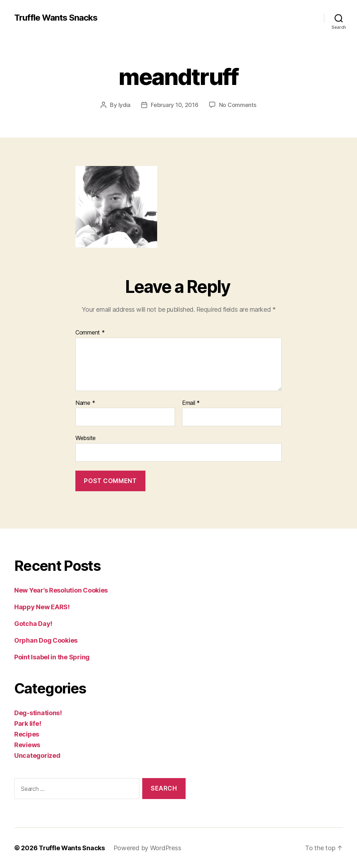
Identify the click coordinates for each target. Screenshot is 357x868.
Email (191, 403)
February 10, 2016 (174, 105)
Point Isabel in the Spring (52, 657)
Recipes (27, 734)
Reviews (27, 745)
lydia (125, 105)
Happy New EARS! (42, 607)
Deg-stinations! (38, 713)
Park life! (28, 724)
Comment (90, 333)
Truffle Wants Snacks (56, 18)
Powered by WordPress (147, 848)
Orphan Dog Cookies (46, 640)
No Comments (238, 105)
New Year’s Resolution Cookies (61, 590)
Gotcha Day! (33, 624)
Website (86, 438)
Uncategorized (37, 756)
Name (85, 403)
